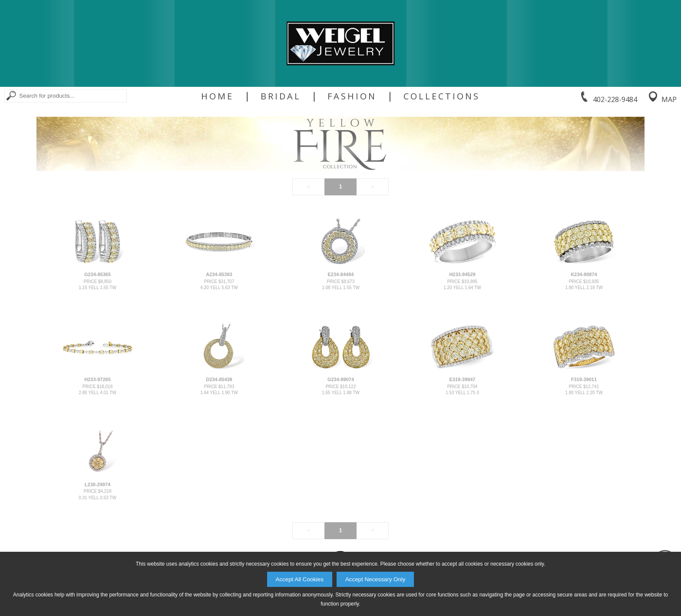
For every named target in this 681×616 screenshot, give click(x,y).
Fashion (352, 96)
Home (217, 96)
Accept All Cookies (300, 579)
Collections (442, 96)
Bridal (281, 96)
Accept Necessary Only (375, 579)
